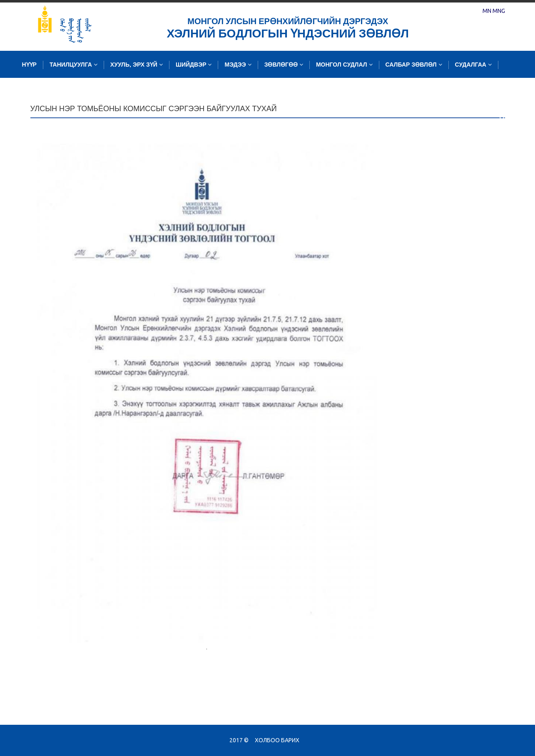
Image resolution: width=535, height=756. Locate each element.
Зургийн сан (45, 92)
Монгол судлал (344, 65)
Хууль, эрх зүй (137, 65)
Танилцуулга (73, 65)
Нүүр (29, 65)
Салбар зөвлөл (414, 65)
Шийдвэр (194, 65)
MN (487, 11)
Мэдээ (238, 65)
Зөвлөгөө (284, 65)
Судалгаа (473, 65)
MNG (499, 11)
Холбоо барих (277, 740)
